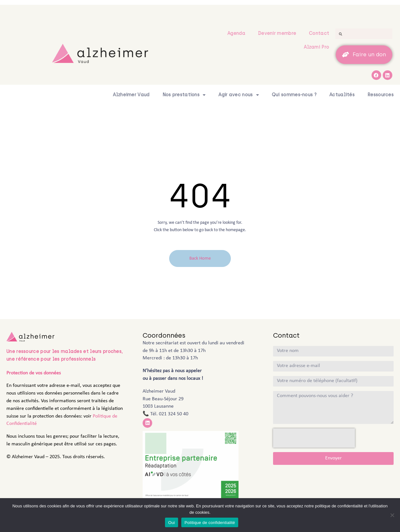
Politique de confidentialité (210, 523)
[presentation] (314, 438)
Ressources (380, 95)
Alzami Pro (316, 47)
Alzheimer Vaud (131, 95)
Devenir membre (277, 33)
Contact (319, 33)
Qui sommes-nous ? (294, 95)
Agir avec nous (239, 95)
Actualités (342, 95)
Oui (172, 523)
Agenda (236, 33)
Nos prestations (184, 95)
